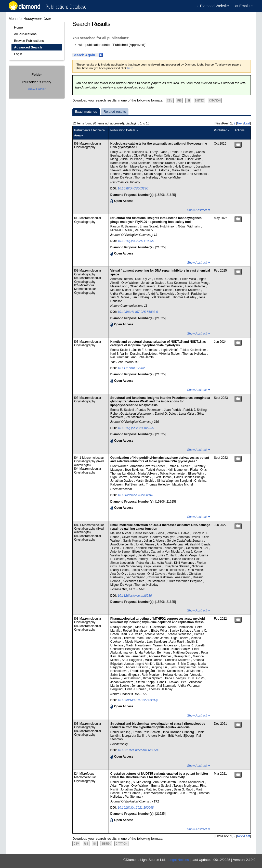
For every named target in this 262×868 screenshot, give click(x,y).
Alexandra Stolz (134, 581)
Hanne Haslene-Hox (186, 559)
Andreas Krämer (165, 163)
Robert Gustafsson (136, 631)
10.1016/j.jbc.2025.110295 (136, 241)
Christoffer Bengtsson (126, 649)
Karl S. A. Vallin (132, 634)
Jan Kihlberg (141, 297)
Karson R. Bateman (124, 226)
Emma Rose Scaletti (147, 732)
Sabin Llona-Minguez (125, 675)
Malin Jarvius (154, 660)
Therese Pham (134, 638)
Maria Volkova (148, 474)
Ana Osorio (183, 577)
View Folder (37, 89)
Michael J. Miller (122, 230)
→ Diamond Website (212, 6)
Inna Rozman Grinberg (179, 732)
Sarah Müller (147, 555)
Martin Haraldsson (139, 645)
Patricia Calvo (155, 159)
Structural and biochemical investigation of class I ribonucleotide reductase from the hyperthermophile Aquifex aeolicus (158, 725)
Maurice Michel (171, 177)
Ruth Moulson (152, 675)
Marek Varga (181, 170)
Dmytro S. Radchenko (192, 294)
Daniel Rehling (121, 732)
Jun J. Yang (189, 793)
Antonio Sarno (120, 552)
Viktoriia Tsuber (170, 354)
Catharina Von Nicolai (166, 552)
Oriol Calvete (157, 574)
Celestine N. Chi (198, 548)
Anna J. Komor (193, 552)
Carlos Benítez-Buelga (190, 477)
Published (221, 130)
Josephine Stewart (177, 566)
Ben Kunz (164, 653)
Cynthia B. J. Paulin (156, 649)
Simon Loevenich (122, 563)
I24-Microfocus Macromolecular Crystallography (85, 289)
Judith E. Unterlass (146, 350)
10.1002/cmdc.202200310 (135, 495)
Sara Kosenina (141, 163)
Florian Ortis (162, 156)
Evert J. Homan (123, 548)
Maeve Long (139, 167)
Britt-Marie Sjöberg (181, 736)
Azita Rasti (165, 563)
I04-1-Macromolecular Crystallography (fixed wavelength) (89, 461)
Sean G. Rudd (184, 789)
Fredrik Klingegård (143, 671)
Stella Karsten (160, 559)
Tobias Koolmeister (194, 350)
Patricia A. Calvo (178, 533)
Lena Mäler (187, 414)
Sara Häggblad (132, 660)
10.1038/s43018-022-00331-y (138, 700)
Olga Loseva (119, 477)
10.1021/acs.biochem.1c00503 (139, 750)
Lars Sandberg (157, 642)
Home (18, 27)
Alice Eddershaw (189, 163)
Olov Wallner (143, 156)
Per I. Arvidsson (192, 682)
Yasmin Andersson (166, 645)
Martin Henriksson (172, 570)
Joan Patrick (173, 410)
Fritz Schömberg (131, 566)
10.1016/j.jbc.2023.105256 (136, 428)
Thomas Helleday (147, 177)
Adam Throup (120, 786)
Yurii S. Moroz (120, 297)
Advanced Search (28, 47)
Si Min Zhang (187, 664)
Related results (115, 112)
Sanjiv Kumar (133, 541)
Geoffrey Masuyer (171, 286)
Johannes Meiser (144, 686)
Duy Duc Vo (197, 678)
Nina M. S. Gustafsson (151, 627)
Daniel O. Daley (166, 414)
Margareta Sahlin (134, 736)
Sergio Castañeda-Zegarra (185, 541)
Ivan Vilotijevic (136, 577)
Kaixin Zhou (182, 156)
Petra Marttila (146, 563)
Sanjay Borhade (181, 631)
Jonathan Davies (153, 283)
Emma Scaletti (121, 350)
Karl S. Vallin (119, 354)
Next (240, 123)
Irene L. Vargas (176, 678)
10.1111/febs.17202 (131, 368)
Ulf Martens (194, 671)
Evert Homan (143, 290)
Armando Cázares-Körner (148, 466)
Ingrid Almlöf (175, 159)
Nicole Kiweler (135, 642)
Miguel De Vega (122, 177)
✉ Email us (244, 6)
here (130, 68)
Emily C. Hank (120, 152)
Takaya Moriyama (186, 786)
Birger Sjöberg (153, 678)
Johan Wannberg (122, 682)
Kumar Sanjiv (181, 649)
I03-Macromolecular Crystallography (88, 145)
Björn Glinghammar (183, 667)
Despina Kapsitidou (144, 354)
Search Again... (85, 55)
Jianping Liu (159, 667)
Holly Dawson (184, 167)
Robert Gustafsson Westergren (132, 414)
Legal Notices (179, 860)
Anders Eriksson (137, 667)
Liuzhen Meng (199, 283)
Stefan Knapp (154, 174)
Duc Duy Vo (144, 279)
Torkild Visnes (156, 470)
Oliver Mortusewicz (143, 286)
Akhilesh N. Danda (198, 544)
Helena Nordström (176, 675)
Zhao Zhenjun (174, 548)
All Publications (25, 34)
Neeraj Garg (182, 656)
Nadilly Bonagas (122, 627)
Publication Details (123, 130)
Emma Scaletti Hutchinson (158, 226)
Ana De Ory (119, 574)
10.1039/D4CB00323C (133, 188)
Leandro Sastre (176, 174)
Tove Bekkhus (135, 470)
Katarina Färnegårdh (133, 656)
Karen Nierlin (120, 163)
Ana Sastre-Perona (170, 544)
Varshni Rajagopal (123, 555)
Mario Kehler (119, 167)
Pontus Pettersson (149, 410)
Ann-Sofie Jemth (161, 167)
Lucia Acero (137, 574)
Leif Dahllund (132, 678)
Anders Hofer (157, 736)
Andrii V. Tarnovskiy (161, 294)
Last (247, 123)
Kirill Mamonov (178, 470)
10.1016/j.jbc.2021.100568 (136, 808)
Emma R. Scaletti (182, 152)
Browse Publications (29, 41)
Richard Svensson (179, 634)
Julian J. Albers (154, 541)
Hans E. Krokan (168, 682)
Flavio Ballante (195, 286)
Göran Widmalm (189, 226)
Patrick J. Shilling (196, 410)
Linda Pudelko (145, 653)
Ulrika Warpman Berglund (128, 294)
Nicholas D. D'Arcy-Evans (150, 152)
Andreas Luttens (122, 279)
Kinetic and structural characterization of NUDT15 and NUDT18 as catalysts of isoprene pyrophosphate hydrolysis (158, 343)
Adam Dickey (133, 170)
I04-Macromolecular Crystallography (88, 280)
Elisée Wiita (194, 159)
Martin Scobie (133, 174)
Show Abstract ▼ (199, 210)
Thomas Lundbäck (123, 474)
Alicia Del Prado (132, 159)
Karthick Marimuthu (149, 548)
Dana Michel (195, 570)
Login (18, 54)
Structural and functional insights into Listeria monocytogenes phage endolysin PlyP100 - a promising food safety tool (156, 220)
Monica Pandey (141, 477)
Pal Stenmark (198, 174)
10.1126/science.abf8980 (135, 596)
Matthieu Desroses (186, 653)
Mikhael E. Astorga (157, 170)
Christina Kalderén (188, 290)
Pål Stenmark (161, 297)
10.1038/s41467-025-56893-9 (138, 312)
